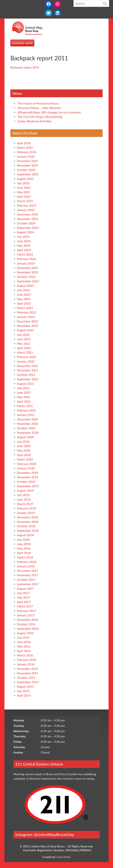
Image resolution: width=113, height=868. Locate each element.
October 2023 (26, 277)
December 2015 (27, 669)
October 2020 (26, 428)
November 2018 (28, 522)
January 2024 (26, 263)
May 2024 (23, 245)
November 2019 (28, 477)
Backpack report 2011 (25, 67)
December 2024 (27, 214)
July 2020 (23, 441)
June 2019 (24, 499)
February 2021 (26, 410)
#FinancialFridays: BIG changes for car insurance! (49, 112)
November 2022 (28, 326)
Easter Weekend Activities (35, 121)
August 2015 (25, 686)
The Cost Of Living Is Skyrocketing (40, 117)
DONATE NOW (22, 43)
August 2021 (25, 384)
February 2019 (26, 508)
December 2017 (27, 571)
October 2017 (26, 580)
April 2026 (24, 143)
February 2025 (26, 205)
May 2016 (23, 646)
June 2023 (24, 294)
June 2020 (24, 446)
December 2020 (27, 419)
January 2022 (26, 361)
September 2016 (28, 628)
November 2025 (28, 165)
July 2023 (23, 290)
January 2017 (26, 615)
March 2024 (25, 254)
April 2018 (24, 553)
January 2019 (26, 513)
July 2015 (23, 691)
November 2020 (28, 424)
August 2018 (25, 535)
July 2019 (23, 495)
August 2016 (25, 633)
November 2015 (28, 673)
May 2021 (23, 397)
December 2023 (27, 268)
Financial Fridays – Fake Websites (39, 108)
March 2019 (25, 504)
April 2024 (24, 250)
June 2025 (24, 188)
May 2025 (23, 192)
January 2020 (26, 468)
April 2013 (24, 695)
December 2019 (27, 473)
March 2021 (25, 406)
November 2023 (28, 272)
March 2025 (25, 201)
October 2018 (26, 526)
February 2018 (26, 562)
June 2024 (24, 241)
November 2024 (28, 219)
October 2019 (26, 482)
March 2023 (25, 308)
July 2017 (23, 593)
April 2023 (24, 303)
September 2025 (28, 174)
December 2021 (27, 366)
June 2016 (24, 642)
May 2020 (23, 450)
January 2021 (26, 415)
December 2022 (27, 321)
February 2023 (26, 312)
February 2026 (26, 152)
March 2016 (25, 655)
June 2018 (24, 544)
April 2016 (24, 651)
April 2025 (24, 196)
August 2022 (25, 330)
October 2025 (26, 170)
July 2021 (23, 388)
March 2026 (25, 147)
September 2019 (28, 486)
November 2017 (28, 575)
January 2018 (26, 566)
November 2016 (28, 620)
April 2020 (24, 455)
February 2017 (26, 611)
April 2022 (24, 348)
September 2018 (28, 531)
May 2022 (23, 343)
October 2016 (26, 624)
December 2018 (27, 517)
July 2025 (23, 183)
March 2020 (25, 459)
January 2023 (26, 317)
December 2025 (27, 161)
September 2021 (28, 379)
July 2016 (23, 637)
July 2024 (23, 237)
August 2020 (25, 437)
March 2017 (25, 606)
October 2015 (26, 677)
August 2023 (25, 286)
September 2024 (28, 228)
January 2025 (26, 210)
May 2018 (23, 548)
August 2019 (25, 490)
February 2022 (26, 357)
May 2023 (23, 299)
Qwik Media (64, 857)
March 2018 (25, 557)
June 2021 (24, 392)
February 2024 (26, 259)
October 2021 (26, 375)
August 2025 (25, 179)
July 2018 (23, 539)
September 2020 (28, 433)
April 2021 (24, 401)
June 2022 (24, 339)
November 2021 (28, 370)
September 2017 (28, 584)
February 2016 (26, 660)
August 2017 (25, 588)
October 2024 (26, 223)
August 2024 (25, 232)
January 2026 (26, 156)
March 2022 (25, 352)
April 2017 (24, 602)
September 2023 (28, 281)
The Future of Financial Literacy (38, 103)
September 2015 (28, 682)
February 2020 (26, 464)
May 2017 (23, 597)
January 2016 (26, 664)
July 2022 (23, 335)
